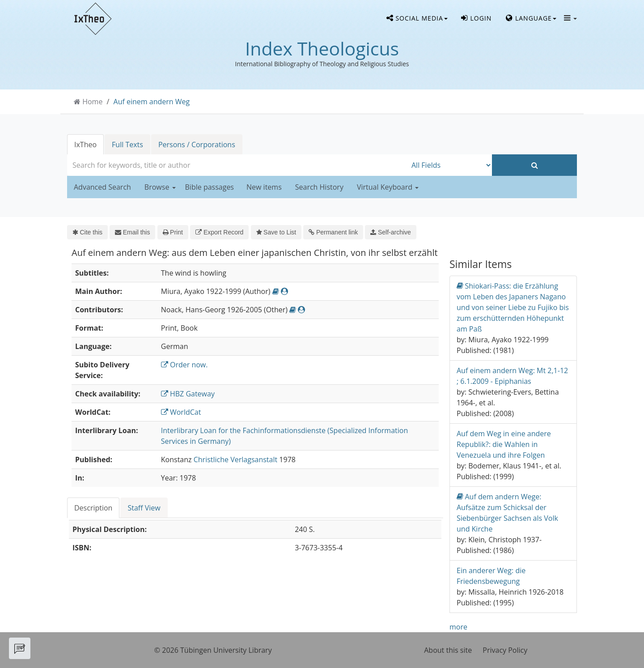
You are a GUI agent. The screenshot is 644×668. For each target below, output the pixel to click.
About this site (448, 650)
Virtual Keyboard (388, 187)
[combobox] (237, 165)
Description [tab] (93, 508)
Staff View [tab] (144, 508)
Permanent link (333, 232)
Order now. (184, 365)
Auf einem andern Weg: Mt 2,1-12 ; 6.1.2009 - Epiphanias (512, 376)
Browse (160, 187)
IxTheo (85, 145)
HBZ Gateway (188, 394)
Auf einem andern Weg (152, 102)
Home (92, 102)
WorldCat (181, 412)
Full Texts (127, 145)
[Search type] (449, 165)
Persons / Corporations (197, 145)
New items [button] (264, 187)
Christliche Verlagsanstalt (235, 460)
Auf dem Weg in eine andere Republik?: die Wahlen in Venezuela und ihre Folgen (504, 444)
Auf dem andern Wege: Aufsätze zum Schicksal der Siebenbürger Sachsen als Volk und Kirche (507, 513)
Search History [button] (319, 187)
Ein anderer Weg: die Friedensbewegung (491, 576)
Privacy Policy (505, 650)
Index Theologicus (322, 48)
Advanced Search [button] (102, 187)
